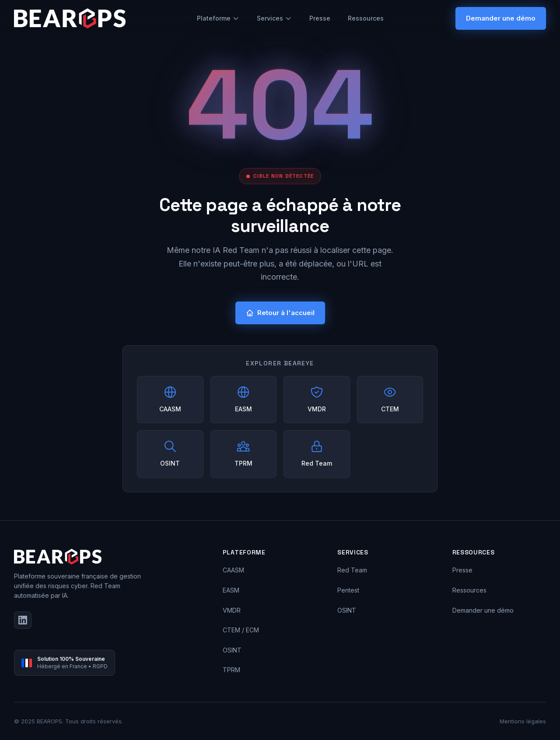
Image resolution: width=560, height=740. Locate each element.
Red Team (352, 570)
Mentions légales (523, 721)
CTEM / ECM (241, 630)
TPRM (231, 670)
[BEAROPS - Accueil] (70, 18)
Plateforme (218, 18)
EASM (231, 590)
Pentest (348, 590)
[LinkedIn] (23, 620)
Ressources (366, 18)
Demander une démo (501, 18)
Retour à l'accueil (280, 313)
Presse (320, 18)
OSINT (232, 650)
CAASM (233, 570)
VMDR (232, 610)
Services (274, 18)
